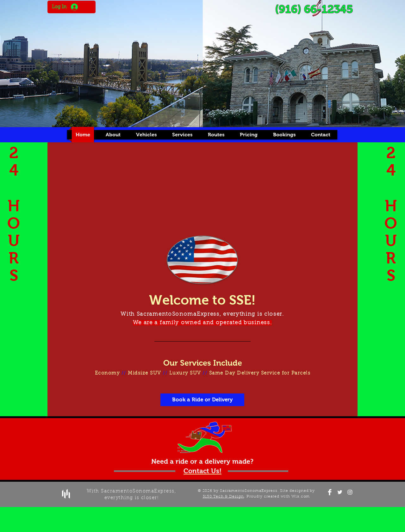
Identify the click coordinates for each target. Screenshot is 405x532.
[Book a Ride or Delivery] (202, 400)
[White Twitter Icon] (340, 492)
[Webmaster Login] (200, 504)
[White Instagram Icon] (350, 492)
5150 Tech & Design (224, 497)
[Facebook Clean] (330, 492)
